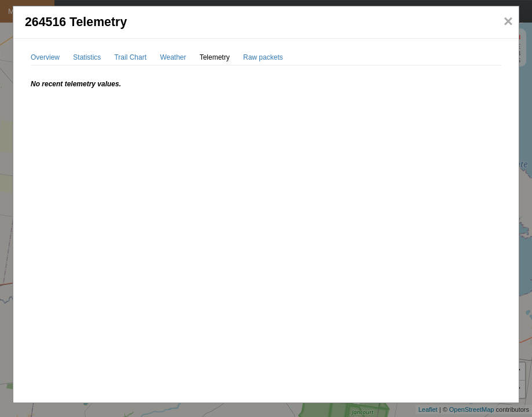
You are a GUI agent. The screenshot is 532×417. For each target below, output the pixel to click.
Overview (45, 57)
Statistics (87, 57)
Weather (173, 57)
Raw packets (263, 57)
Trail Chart (130, 57)
